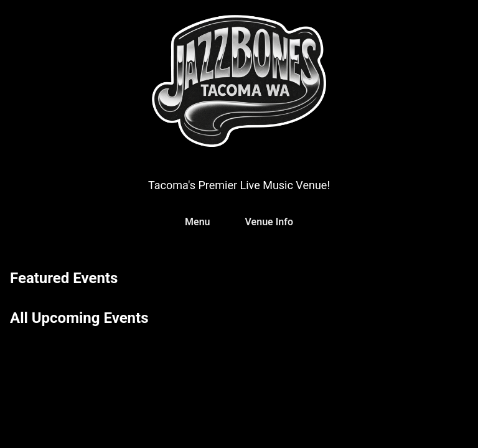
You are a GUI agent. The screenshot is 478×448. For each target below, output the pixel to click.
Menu (197, 222)
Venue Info (269, 222)
